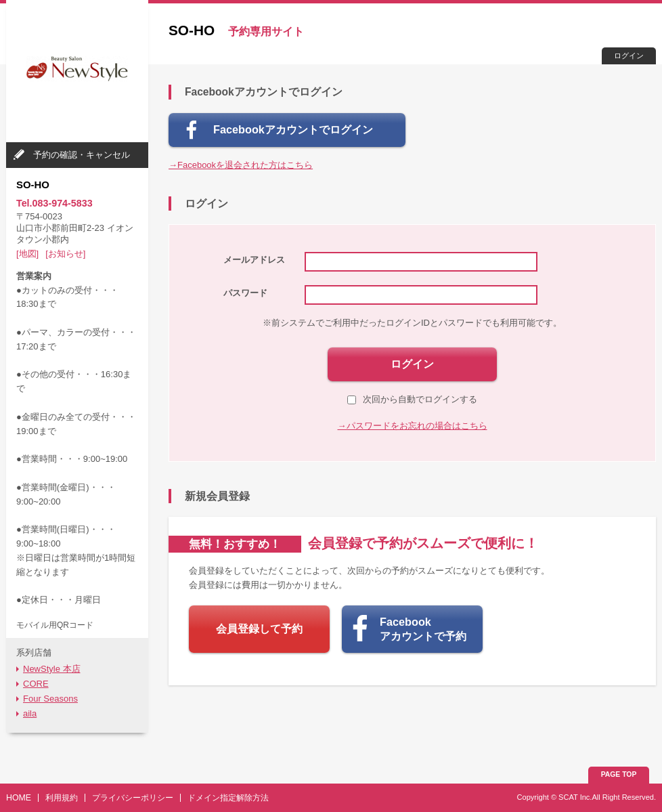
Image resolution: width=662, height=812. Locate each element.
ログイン (629, 56)
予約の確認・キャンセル (82, 155)
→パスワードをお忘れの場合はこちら (413, 426)
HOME (19, 798)
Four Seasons (50, 699)
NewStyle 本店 (52, 669)
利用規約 (62, 798)
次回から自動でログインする (412, 399)
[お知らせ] (65, 254)
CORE (36, 684)
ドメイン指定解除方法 (228, 798)
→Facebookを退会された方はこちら (241, 165)
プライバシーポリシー (133, 798)
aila (30, 713)
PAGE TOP (619, 774)
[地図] (27, 254)
